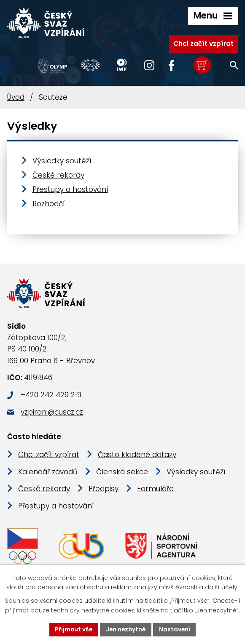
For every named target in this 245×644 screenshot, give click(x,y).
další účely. (222, 587)
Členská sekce (122, 473)
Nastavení (176, 629)
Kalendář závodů (48, 473)
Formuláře (155, 490)
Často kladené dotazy (137, 455)
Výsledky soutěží (62, 161)
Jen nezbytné (126, 629)
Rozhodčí (48, 204)
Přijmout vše (73, 629)
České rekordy (58, 175)
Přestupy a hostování (70, 189)
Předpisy (104, 490)
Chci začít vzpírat (203, 43)
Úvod (16, 97)
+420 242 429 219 (51, 396)
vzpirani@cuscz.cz (52, 413)
